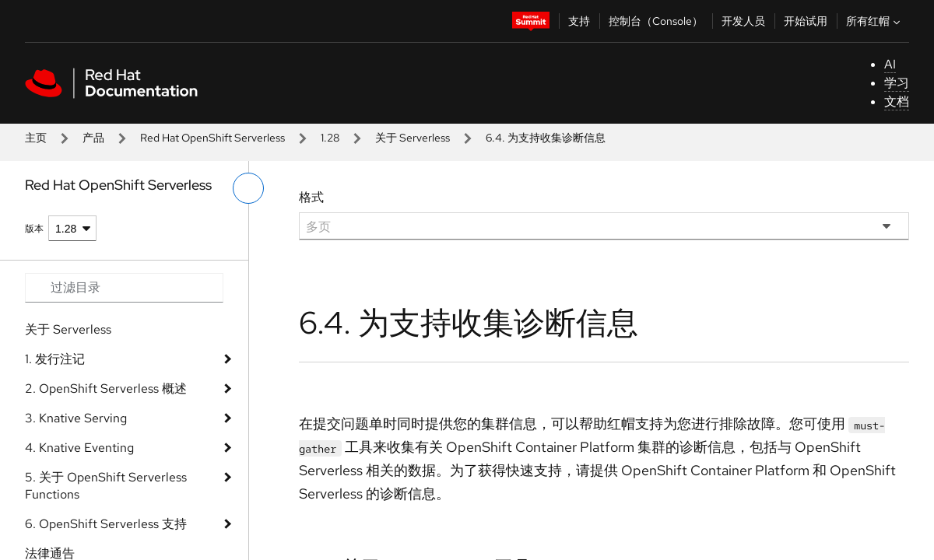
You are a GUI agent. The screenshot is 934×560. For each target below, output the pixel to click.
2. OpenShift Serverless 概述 (106, 388)
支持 (579, 21)
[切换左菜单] (248, 188)
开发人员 (743, 21)
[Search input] (124, 288)
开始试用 (806, 21)
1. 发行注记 (55, 359)
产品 (93, 138)
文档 (897, 101)
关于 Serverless (413, 138)
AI (890, 64)
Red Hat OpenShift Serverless (212, 138)
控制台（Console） (656, 21)
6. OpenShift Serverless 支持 (106, 524)
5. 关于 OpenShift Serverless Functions (106, 486)
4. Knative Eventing (79, 448)
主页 (36, 138)
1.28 (330, 138)
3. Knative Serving (76, 418)
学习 (897, 83)
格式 (311, 197)
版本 (34, 229)
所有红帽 (875, 21)
